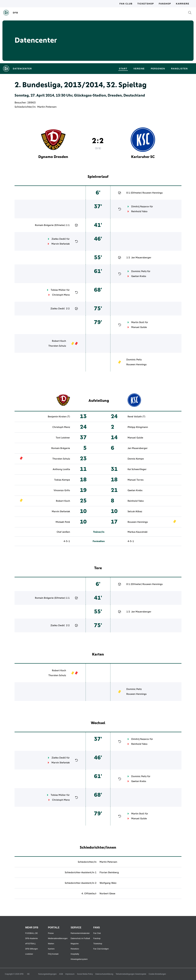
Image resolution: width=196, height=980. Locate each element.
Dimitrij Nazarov (140, 207)
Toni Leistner (63, 438)
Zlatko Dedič (59, 239)
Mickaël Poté (63, 522)
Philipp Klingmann (138, 427)
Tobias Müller (58, 290)
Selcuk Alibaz (135, 511)
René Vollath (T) (136, 417)
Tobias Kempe (62, 480)
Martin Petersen (47, 107)
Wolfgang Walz (108, 883)
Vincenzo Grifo (62, 490)
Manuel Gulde (139, 327)
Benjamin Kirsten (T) (59, 417)
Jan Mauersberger (141, 258)
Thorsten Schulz (57, 346)
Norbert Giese (107, 894)
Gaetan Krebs (139, 276)
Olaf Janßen (63, 532)
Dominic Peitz (139, 271)
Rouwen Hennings (153, 193)
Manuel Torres (136, 480)
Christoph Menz (61, 295)
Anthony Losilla (61, 469)
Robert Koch (59, 341)
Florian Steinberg (109, 872)
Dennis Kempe (136, 459)
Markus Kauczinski (138, 532)
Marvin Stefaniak (61, 244)
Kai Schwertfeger (137, 469)
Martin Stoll (138, 322)
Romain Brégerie (44, 225)
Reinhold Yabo (139, 211)
